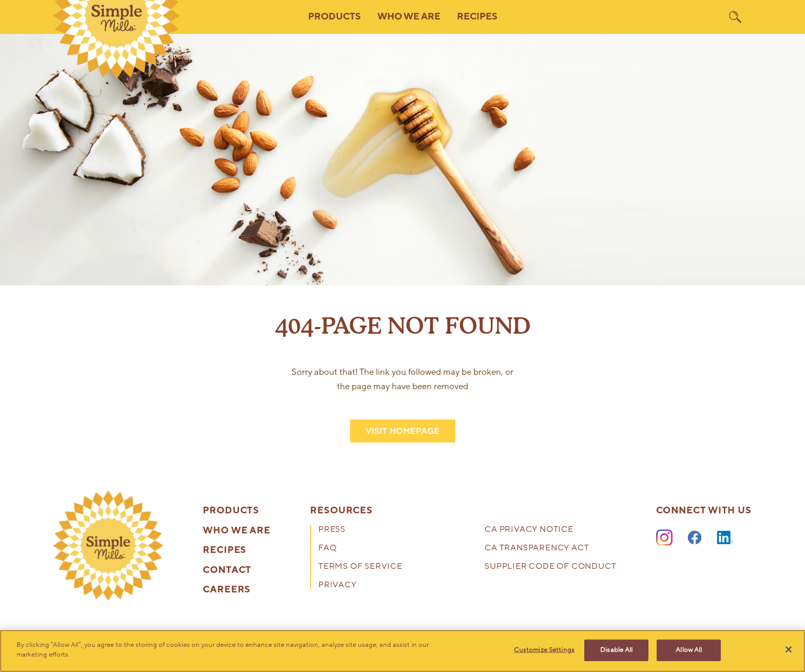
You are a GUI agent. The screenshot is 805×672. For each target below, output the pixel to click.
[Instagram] (664, 538)
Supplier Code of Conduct (550, 567)
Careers (227, 590)
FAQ (327, 549)
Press (332, 530)
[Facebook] (695, 538)
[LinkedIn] (725, 538)
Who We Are (237, 531)
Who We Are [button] (409, 17)
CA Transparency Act (537, 549)
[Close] (789, 649)
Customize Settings (544, 650)
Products (231, 511)
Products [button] (334, 17)
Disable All (616, 650)
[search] (735, 17)
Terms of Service (360, 567)
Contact (227, 570)
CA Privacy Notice (529, 530)
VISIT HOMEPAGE (402, 431)
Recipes (477, 17)
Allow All (689, 650)
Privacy (338, 585)
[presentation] (108, 546)
